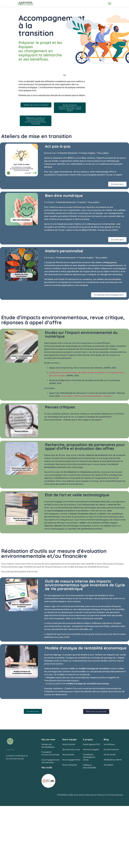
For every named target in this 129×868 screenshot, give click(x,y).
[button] (110, 3)
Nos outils (47, 767)
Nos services (48, 739)
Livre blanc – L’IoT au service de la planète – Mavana (86, 396)
